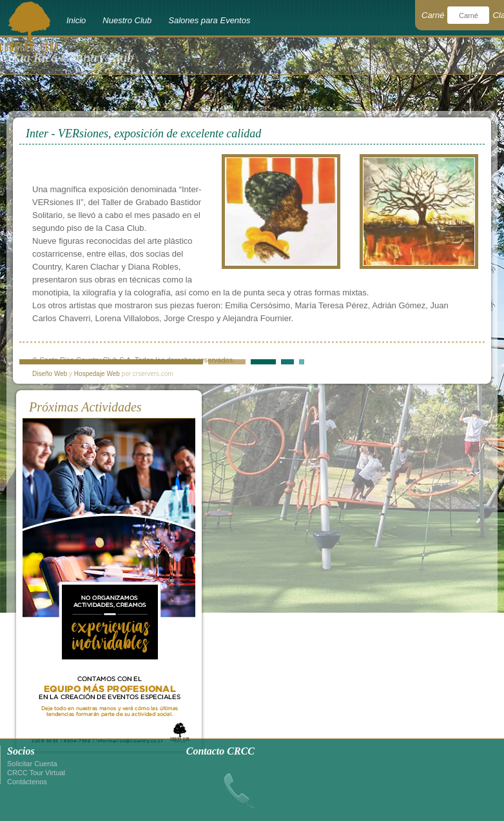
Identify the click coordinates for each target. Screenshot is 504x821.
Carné (433, 15)
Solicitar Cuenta (32, 764)
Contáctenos (27, 782)
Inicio (76, 20)
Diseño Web (50, 374)
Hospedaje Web (97, 374)
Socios (21, 751)
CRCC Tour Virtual (36, 773)
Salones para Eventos (209, 20)
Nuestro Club (127, 20)
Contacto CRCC (220, 751)
